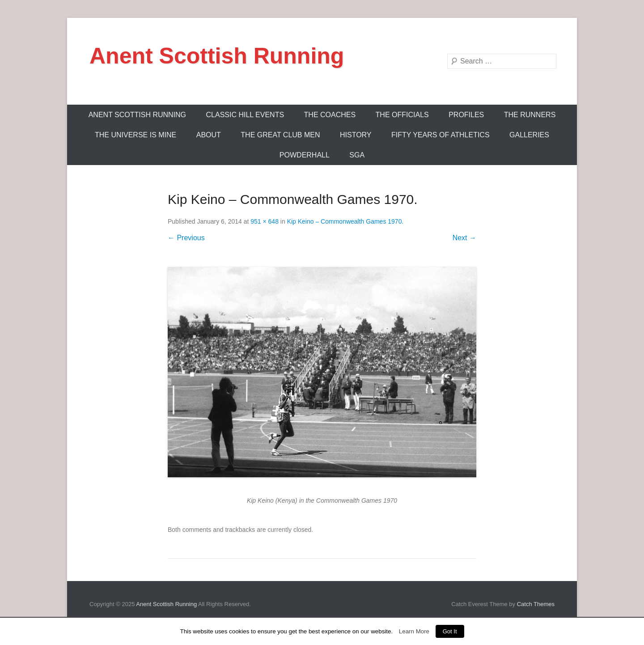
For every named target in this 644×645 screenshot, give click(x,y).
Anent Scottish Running (217, 56)
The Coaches (330, 115)
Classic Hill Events (245, 115)
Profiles (466, 115)
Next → (464, 238)
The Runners (530, 115)
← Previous (186, 238)
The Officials (402, 115)
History (356, 135)
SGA (357, 155)
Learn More (414, 631)
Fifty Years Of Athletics (441, 135)
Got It (450, 631)
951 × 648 (265, 221)
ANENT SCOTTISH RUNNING (137, 115)
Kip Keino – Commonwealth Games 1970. (345, 221)
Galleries (529, 135)
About (209, 135)
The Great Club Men (280, 135)
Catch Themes (536, 604)
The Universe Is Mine (136, 135)
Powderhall (305, 155)
